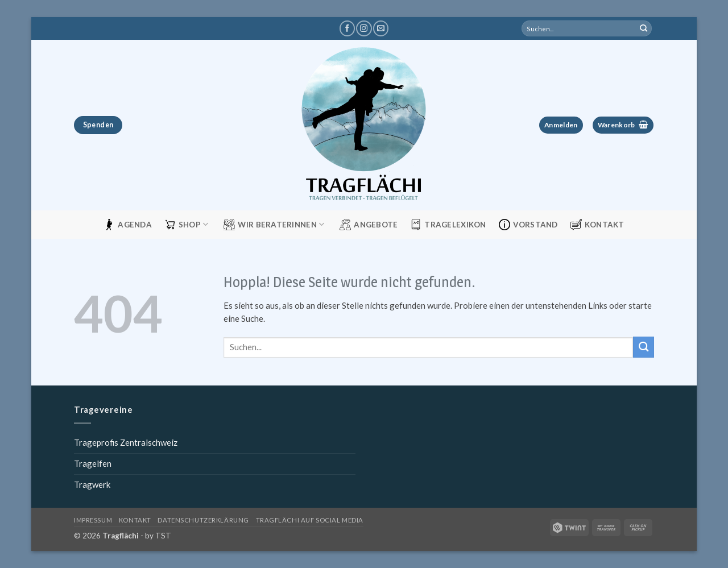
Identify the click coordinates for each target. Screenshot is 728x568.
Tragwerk (92, 484)
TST (163, 536)
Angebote (369, 225)
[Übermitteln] (644, 28)
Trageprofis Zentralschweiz (126, 442)
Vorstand (528, 225)
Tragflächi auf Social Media (310, 520)
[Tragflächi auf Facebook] (347, 28)
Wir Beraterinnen (274, 225)
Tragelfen (93, 463)
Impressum (93, 520)
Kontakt (597, 225)
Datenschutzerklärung (203, 520)
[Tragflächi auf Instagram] (364, 28)
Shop (187, 225)
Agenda (128, 225)
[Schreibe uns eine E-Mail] (381, 28)
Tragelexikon (448, 225)
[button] (561, 125)
